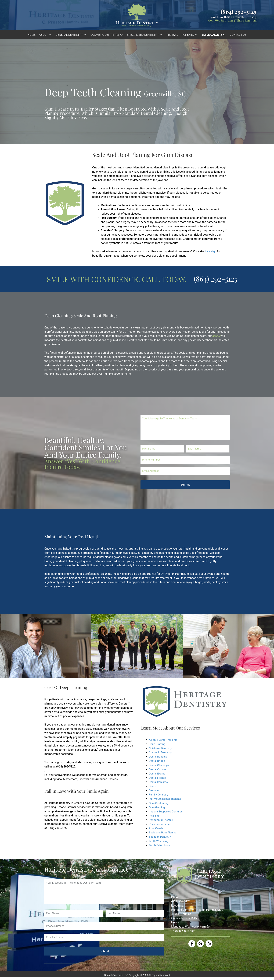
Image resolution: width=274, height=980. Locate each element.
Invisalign (211, 251)
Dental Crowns (158, 769)
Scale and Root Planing (163, 832)
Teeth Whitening (159, 841)
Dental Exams (157, 773)
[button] (46, 35)
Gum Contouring (159, 803)
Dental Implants (159, 782)
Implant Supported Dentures (166, 811)
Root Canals (156, 828)
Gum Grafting (157, 807)
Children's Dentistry (161, 748)
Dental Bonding (158, 757)
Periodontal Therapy (161, 820)
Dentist (154, 786)
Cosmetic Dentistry (161, 752)
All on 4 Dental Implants (164, 740)
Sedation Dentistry (160, 836)
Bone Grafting (157, 744)
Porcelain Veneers (160, 824)
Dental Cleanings (159, 765)
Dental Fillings (158, 778)
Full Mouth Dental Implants (166, 799)
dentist (217, 336)
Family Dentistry (159, 794)
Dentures (154, 790)
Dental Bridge (157, 761)
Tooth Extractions (160, 845)
